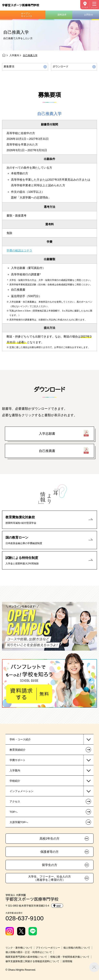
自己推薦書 (47, 451)
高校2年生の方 (49, 839)
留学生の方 (50, 865)
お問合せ (89, 15)
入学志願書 (47, 434)
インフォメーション (21, 791)
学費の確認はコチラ (19, 250)
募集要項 (9, 66)
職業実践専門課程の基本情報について (26, 957)
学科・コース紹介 (20, 739)
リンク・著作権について (19, 948)
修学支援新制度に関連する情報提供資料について (32, 961)
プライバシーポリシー (48, 948)
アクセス (85, 7)
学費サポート (18, 760)
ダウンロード (60, 66)
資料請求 (62, 15)
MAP (57, 906)
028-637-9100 (25, 918)
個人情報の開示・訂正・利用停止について (29, 952)
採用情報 (67, 961)
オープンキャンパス (27, 15)
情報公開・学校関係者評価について (70, 957)
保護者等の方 (49, 852)
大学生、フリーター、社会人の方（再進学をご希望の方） (49, 878)
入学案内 (14, 55)
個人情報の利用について (77, 948)
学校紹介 (15, 781)
